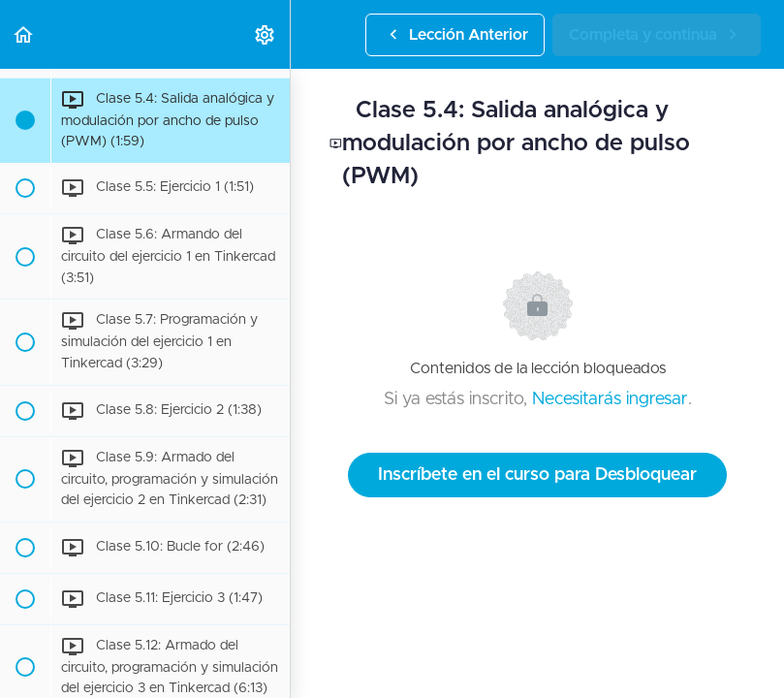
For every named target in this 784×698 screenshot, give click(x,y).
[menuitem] (266, 34)
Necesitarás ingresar (610, 399)
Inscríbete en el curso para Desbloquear (537, 475)
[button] (24, 34)
